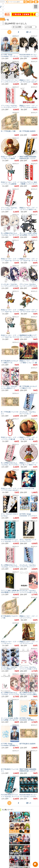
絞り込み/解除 (17, 27)
